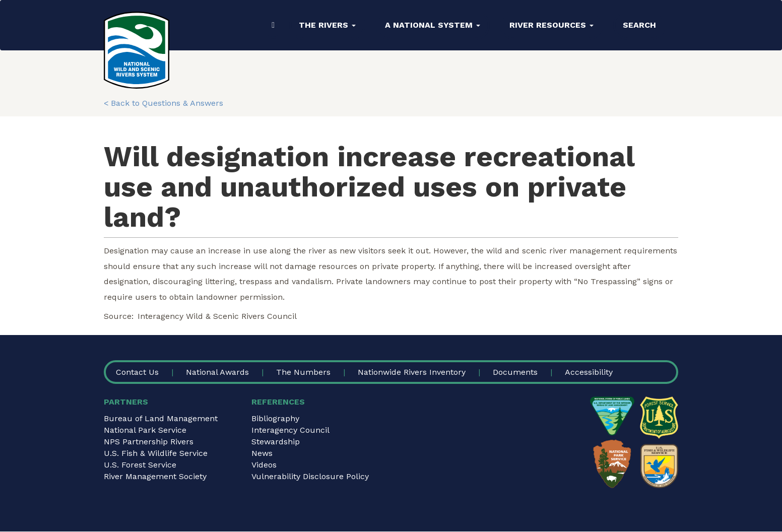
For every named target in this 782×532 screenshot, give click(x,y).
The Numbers (303, 372)
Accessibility (589, 372)
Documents (515, 372)
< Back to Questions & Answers (164, 103)
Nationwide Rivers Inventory (412, 372)
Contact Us (137, 372)
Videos (264, 465)
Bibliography (275, 418)
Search (639, 25)
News (262, 453)
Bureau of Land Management (161, 418)
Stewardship (276, 442)
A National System (433, 25)
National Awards (217, 372)
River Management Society (155, 476)
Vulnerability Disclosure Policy (310, 476)
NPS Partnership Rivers (149, 442)
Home (273, 25)
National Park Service (145, 430)
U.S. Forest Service (140, 465)
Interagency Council (290, 430)
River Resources (551, 25)
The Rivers (327, 25)
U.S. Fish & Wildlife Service (156, 453)
